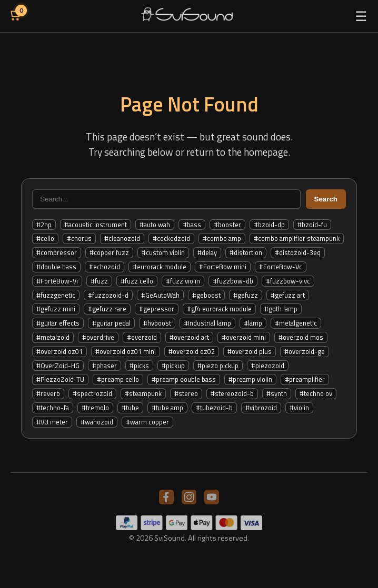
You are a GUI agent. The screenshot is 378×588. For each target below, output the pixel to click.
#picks (139, 366)
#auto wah (155, 225)
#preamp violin (250, 379)
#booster (227, 225)
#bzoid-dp (269, 225)
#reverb (48, 393)
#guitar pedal (111, 323)
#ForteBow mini (223, 267)
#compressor (57, 252)
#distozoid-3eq (298, 252)
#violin (299, 408)
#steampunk (143, 393)
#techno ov (316, 393)
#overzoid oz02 (192, 351)
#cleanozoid (122, 238)
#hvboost (157, 323)
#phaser (105, 366)
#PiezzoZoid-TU (60, 379)
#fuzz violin (183, 281)
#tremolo (95, 408)
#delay (207, 252)
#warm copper (147, 422)
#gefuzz (246, 295)
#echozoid (105, 267)
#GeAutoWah (160, 295)
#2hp (44, 225)
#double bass (56, 267)
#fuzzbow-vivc (288, 281)
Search (326, 199)
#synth (277, 393)
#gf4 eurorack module (219, 309)
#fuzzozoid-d (108, 295)
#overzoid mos (301, 337)
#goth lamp (281, 309)
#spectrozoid (92, 393)
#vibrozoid (261, 408)
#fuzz (99, 281)
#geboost (206, 295)
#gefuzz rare (107, 309)
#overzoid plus (250, 351)
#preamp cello (118, 379)
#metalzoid (53, 337)
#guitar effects (58, 323)
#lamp (253, 323)
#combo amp (222, 238)
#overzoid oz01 (59, 351)
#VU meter (52, 422)
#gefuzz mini (56, 309)
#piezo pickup (218, 366)
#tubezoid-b (214, 408)
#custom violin (163, 252)
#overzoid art (189, 337)
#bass (192, 225)
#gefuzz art (288, 295)
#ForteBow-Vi (57, 281)
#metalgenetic (296, 323)
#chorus (79, 238)
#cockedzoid (171, 238)
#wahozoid (97, 422)
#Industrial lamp (207, 323)
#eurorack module (160, 267)
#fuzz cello (137, 281)
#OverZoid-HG (58, 366)
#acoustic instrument (96, 225)
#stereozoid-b (232, 393)
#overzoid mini (244, 337)
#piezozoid (268, 366)
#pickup (173, 366)
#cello (45, 238)
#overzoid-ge (305, 351)
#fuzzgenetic (56, 295)
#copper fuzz (109, 252)
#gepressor (157, 309)
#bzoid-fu (312, 225)
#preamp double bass (184, 379)
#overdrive (98, 337)
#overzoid (142, 337)
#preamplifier (305, 379)
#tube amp (167, 408)
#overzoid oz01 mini (126, 351)
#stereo (186, 393)
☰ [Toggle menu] (361, 16)
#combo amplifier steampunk (297, 238)
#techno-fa (53, 408)
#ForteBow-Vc (281, 267)
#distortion (246, 252)
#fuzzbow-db (233, 281)
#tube (130, 408)
